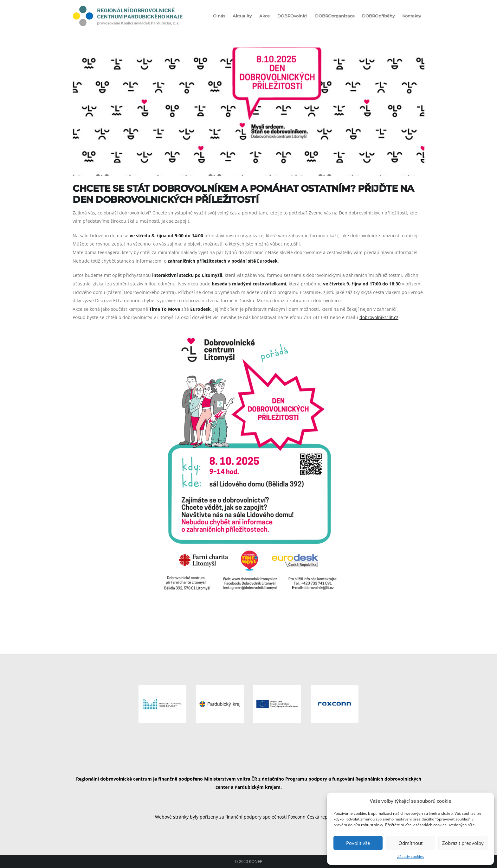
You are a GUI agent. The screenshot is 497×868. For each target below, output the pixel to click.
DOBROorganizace (335, 16)
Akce (265, 16)
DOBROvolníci (292, 16)
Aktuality (242, 16)
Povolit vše (358, 843)
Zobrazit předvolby (463, 843)
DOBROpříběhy (378, 16)
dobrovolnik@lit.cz (379, 317)
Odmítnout (410, 843)
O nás (219, 16)
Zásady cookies (411, 856)
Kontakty (412, 16)
